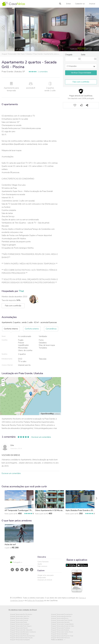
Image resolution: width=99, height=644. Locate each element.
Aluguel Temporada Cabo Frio (20, 616)
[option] (49, 29)
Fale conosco (42, 566)
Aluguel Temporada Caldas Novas (62, 632)
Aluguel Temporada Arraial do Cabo (63, 626)
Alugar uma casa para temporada (45, 576)
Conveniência (51, 329)
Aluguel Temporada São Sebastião (21, 630)
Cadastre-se (80, 4)
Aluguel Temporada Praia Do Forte (62, 636)
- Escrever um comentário (41, 437)
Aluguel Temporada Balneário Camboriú (23, 632)
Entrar (68, 4)
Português (16, 562)
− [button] (3, 384)
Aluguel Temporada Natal (59, 634)
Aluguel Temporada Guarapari (20, 624)
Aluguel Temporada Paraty (19, 622)
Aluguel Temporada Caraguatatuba (62, 624)
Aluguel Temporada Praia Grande (62, 620)
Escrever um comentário (11, 473)
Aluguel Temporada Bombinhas (61, 616)
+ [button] (3, 381)
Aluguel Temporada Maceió (19, 628)
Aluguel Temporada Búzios (60, 618)
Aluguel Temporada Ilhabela (60, 630)
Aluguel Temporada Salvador (60, 622)
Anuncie (92, 4)
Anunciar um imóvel (45, 580)
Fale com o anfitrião (81, 82)
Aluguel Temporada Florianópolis (62, 614)
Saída (83, 55)
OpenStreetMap (47, 414)
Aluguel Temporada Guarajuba (20, 640)
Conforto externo (32, 329)
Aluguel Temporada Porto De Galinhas (22, 636)
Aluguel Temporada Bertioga (19, 634)
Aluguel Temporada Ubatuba (19, 618)
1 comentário (43, 72)
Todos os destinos (58, 640)
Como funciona (43, 562)
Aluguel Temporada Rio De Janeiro (21, 614)
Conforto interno (11, 329)
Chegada (69, 55)
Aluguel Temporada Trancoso (60, 638)
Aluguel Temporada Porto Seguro (21, 626)
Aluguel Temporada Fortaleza (61, 628)
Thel (21, 291)
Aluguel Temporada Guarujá (19, 620)
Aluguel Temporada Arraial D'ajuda (21, 638)
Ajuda (40, 564)
